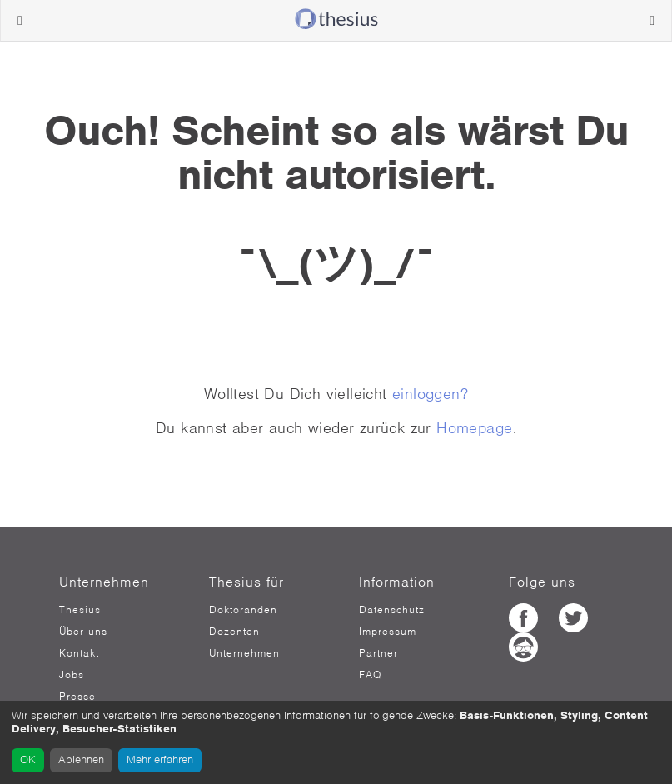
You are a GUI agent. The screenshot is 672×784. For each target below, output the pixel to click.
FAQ (370, 675)
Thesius (80, 610)
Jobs (72, 675)
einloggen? (430, 394)
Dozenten (234, 632)
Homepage (474, 428)
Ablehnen (81, 759)
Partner (378, 653)
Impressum (388, 632)
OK (28, 759)
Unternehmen (244, 653)
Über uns (83, 632)
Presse (77, 697)
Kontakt (79, 653)
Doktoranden (243, 610)
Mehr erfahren (160, 759)
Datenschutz (392, 610)
